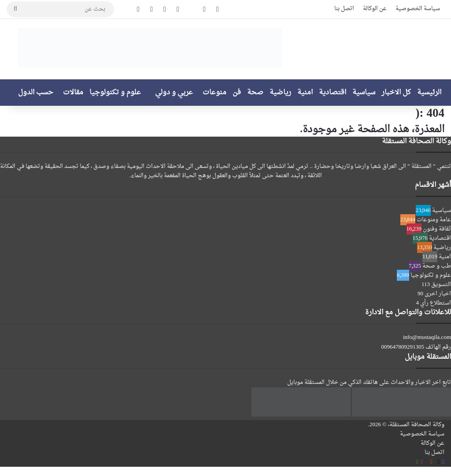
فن (237, 93)
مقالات (73, 93)
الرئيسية (429, 93)
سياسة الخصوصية (418, 9)
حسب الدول (36, 93)
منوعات (214, 93)
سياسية (364, 93)
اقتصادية (333, 93)
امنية (305, 93)
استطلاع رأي (436, 303)
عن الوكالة (375, 9)
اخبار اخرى (438, 294)
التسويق (441, 284)
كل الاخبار (396, 93)
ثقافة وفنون (437, 229)
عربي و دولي (174, 93)
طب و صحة (437, 266)
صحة (255, 93)
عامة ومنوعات (434, 220)
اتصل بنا (344, 9)
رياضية (280, 93)
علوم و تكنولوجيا (115, 93)
